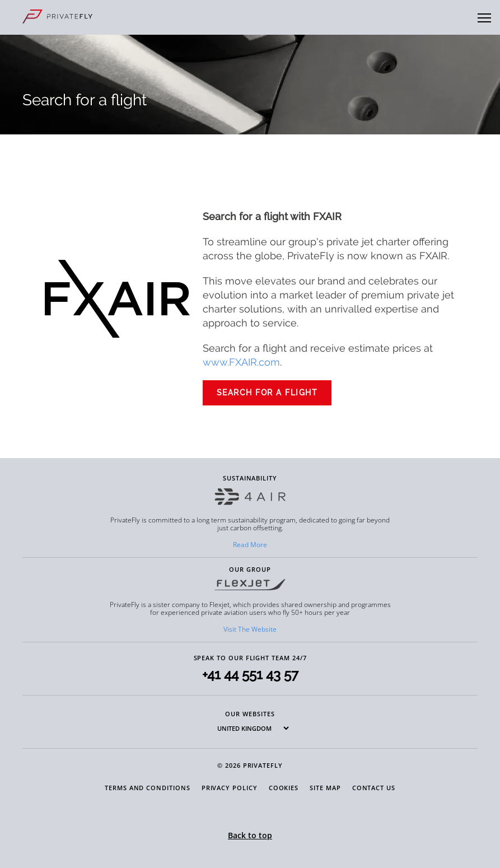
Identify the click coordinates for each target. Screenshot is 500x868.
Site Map (325, 788)
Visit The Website (250, 629)
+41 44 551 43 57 (250, 675)
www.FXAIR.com (241, 362)
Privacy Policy (230, 788)
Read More (250, 545)
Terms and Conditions (148, 788)
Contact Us (374, 788)
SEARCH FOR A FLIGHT (267, 393)
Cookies (284, 788)
